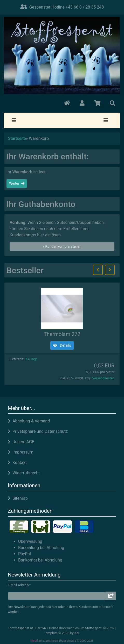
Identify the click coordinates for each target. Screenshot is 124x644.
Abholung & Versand (29, 421)
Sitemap (18, 498)
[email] (57, 596)
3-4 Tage (31, 359)
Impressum (20, 452)
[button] (82, 103)
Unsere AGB (21, 442)
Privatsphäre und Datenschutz (38, 431)
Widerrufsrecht (24, 473)
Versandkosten (103, 378)
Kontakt (17, 463)
